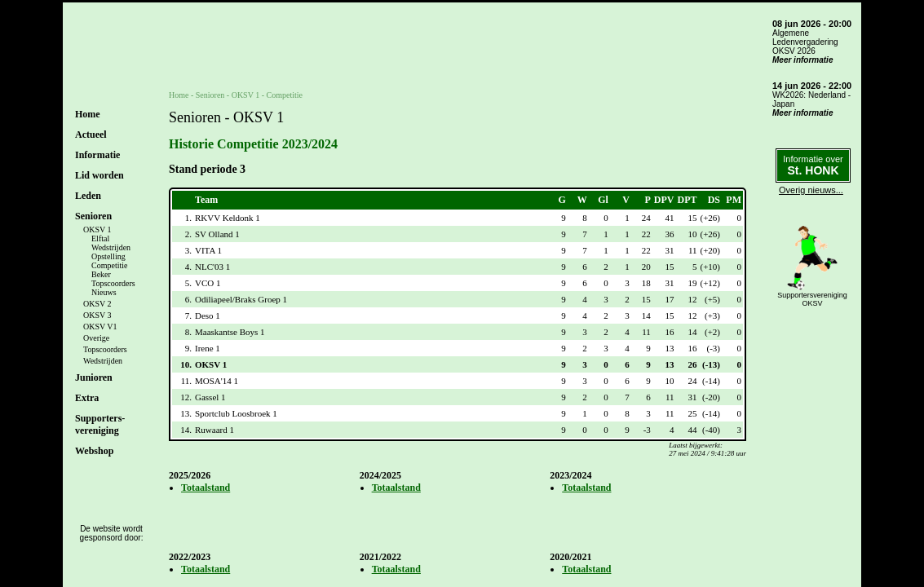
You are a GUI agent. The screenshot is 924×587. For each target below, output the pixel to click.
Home (88, 114)
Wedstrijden (111, 247)
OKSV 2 (97, 304)
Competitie (109, 265)
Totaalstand (206, 488)
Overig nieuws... (811, 190)
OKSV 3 (97, 315)
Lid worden (99, 175)
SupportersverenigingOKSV (812, 299)
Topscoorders (113, 283)
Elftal (100, 238)
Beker (101, 274)
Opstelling (108, 256)
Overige (96, 338)
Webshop (94, 451)
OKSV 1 (97, 230)
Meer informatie (802, 60)
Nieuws (104, 292)
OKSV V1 (100, 327)
